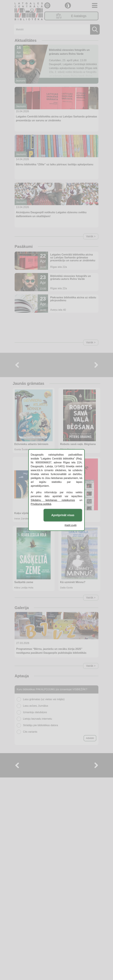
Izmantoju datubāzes (35, 712)
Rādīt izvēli (71, 525)
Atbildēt (90, 738)
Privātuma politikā (41, 504)
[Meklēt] (56, 29)
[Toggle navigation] (95, 5)
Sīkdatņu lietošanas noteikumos (53, 500)
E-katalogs (71, 16)
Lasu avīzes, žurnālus (36, 706)
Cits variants (30, 732)
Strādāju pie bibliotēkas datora (41, 725)
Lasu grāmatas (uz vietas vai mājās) (44, 699)
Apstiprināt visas (63, 515)
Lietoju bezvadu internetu (38, 719)
